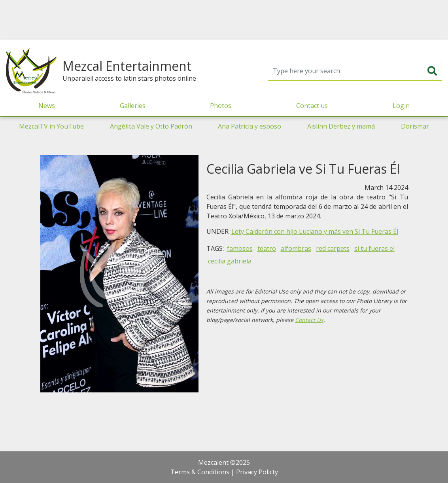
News (47, 106)
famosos (240, 248)
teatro (267, 248)
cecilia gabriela (230, 261)
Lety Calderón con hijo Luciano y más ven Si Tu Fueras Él (315, 231)
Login (401, 106)
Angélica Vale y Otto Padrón (151, 126)
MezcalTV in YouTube (51, 126)
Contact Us (309, 320)
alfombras (296, 248)
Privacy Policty (257, 472)
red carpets (333, 248)
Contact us (312, 106)
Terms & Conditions (200, 472)
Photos (221, 106)
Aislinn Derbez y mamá (341, 126)
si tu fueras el (374, 248)
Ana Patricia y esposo (250, 126)
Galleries (133, 106)
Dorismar (415, 126)
